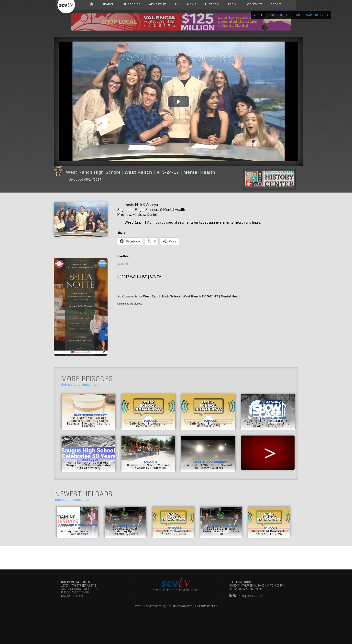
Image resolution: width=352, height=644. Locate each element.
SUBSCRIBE (132, 4)
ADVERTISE (158, 4)
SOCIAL (233, 4)
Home (281, 15)
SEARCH (108, 4)
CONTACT (255, 4)
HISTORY (212, 4)
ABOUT (276, 4)
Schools (296, 15)
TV (177, 4)
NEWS (192, 4)
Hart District (317, 15)
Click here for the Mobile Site (176, 590)
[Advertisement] (176, 557)
